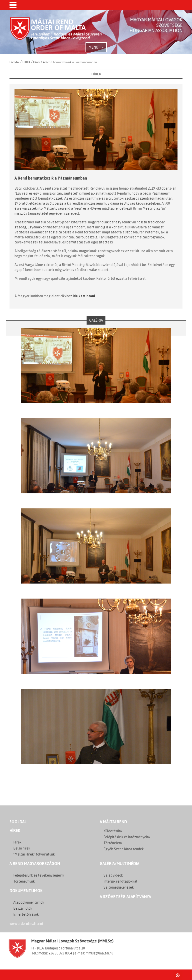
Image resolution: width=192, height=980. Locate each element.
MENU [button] (96, 47)
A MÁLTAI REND (113, 822)
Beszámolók (23, 908)
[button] (13, 6)
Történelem (113, 843)
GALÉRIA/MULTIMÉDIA (119, 864)
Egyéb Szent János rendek (124, 849)
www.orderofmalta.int (26, 924)
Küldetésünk (113, 831)
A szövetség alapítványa (125, 897)
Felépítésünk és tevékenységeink (39, 875)
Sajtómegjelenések (119, 887)
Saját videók (113, 875)
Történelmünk (24, 881)
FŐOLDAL (18, 822)
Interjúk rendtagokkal (120, 881)
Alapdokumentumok (29, 902)
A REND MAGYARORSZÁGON (35, 864)
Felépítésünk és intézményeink (127, 837)
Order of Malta (56, 33)
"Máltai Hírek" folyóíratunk (34, 854)
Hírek (15, 830)
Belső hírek (22, 848)
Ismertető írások (26, 914)
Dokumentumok (26, 891)
